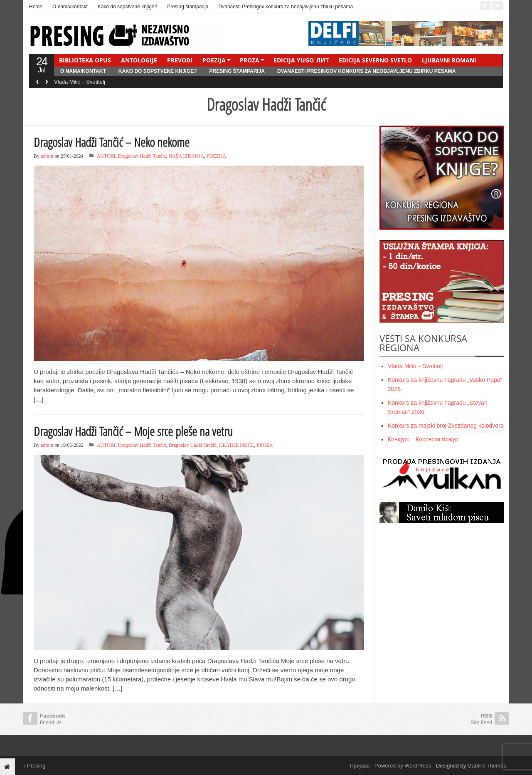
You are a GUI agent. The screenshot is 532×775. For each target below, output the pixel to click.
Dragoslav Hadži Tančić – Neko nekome (112, 142)
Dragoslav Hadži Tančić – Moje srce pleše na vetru (133, 431)
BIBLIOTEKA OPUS (85, 60)
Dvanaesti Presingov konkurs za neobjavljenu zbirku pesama (286, 7)
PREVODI (180, 60)
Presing (34, 766)
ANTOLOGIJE (139, 60)
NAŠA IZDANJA (186, 156)
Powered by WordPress (403, 766)
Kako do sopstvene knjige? (127, 7)
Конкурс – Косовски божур (423, 439)
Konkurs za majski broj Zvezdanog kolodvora (446, 426)
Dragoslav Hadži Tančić (142, 156)
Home (36, 7)
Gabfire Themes (487, 766)
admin (47, 156)
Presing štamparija (188, 7)
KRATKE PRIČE (236, 445)
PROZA (250, 60)
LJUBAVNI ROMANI (449, 60)
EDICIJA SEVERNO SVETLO (375, 60)
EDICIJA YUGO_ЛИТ (301, 60)
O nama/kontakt (70, 7)
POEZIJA (214, 60)
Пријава (360, 766)
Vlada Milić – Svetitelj (80, 82)
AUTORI (106, 156)
